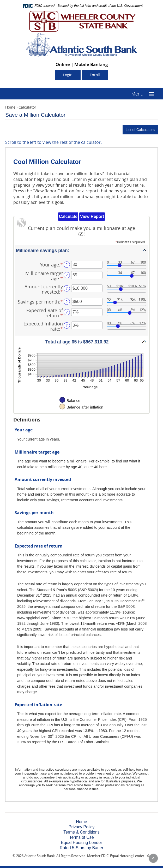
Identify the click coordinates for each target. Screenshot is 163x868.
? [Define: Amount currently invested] (67, 288)
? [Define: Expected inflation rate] (67, 325)
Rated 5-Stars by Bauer (81, 848)
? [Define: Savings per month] (67, 302)
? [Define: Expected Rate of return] (67, 312)
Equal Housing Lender (81, 843)
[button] (81, 250)
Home (10, 107)
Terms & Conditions (81, 832)
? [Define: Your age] (67, 264)
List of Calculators (140, 130)
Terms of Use (81, 837)
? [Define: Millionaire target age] (67, 275)
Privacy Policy (82, 827)
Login (68, 75)
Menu (137, 94)
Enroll (95, 75)
